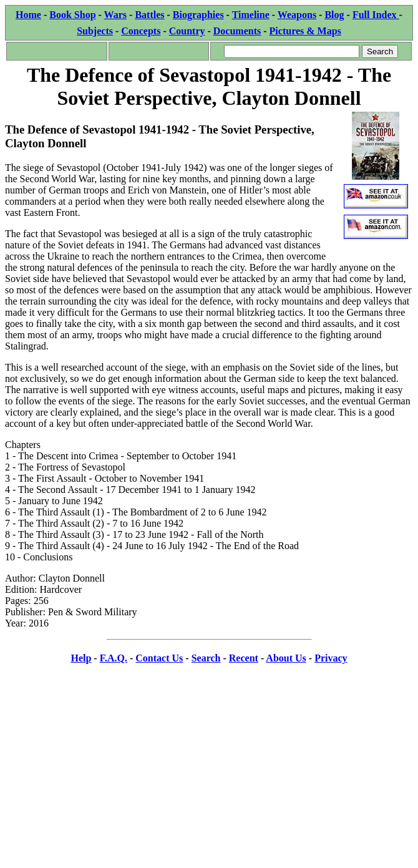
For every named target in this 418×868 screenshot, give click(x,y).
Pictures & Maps (305, 31)
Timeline (251, 15)
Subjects (95, 31)
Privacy (331, 658)
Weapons (297, 15)
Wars (115, 15)
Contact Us (159, 658)
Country (187, 31)
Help (81, 658)
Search (206, 658)
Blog (334, 15)
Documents (237, 31)
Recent (244, 658)
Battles (149, 15)
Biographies (198, 15)
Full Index (376, 15)
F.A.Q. (114, 658)
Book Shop (72, 15)
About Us (286, 658)
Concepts (141, 31)
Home (28, 15)
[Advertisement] (209, 763)
